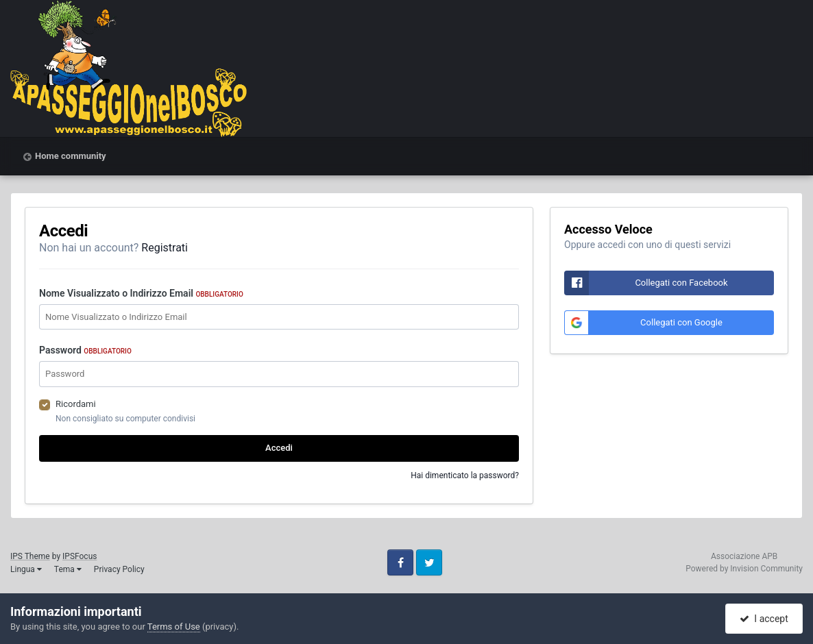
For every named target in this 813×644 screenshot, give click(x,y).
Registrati (165, 248)
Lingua (26, 569)
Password (85, 350)
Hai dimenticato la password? (465, 475)
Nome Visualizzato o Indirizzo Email (141, 293)
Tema (68, 569)
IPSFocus (80, 556)
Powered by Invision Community (744, 569)
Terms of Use (174, 627)
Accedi (279, 448)
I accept (764, 619)
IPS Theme (30, 556)
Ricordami (76, 404)
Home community (71, 156)
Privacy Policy (119, 569)
